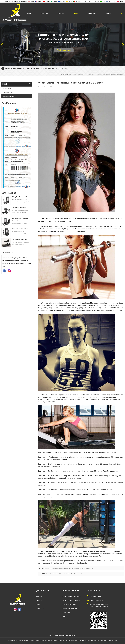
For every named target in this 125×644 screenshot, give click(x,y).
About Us (61, 14)
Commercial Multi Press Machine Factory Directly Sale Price (21, 208)
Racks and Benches (70, 609)
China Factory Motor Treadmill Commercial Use (21, 239)
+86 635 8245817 (8, 1)
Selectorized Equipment (71, 600)
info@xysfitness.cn (21, 1)
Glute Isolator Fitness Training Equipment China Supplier (21, 229)
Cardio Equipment (69, 604)
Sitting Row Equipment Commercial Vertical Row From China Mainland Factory (21, 197)
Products (44, 14)
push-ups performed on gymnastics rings (79, 494)
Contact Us (92, 14)
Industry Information (78, 74)
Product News (7, 88)
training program (79, 308)
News (76, 14)
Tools (64, 617)
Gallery (109, 14)
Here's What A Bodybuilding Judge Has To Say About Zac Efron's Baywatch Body (72, 568)
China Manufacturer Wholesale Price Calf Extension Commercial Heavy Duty (21, 218)
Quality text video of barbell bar (65, 636)
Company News (8, 92)
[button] (61, 63)
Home (29, 14)
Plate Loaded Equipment (71, 596)
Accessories (67, 613)
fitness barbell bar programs (91, 303)
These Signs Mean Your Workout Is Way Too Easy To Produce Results (65, 574)
